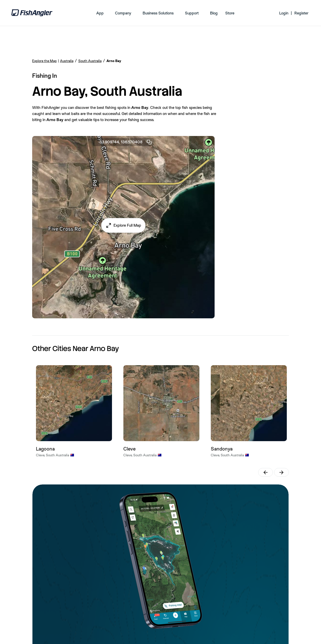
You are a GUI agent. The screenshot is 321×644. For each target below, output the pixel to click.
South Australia (90, 61)
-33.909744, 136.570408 (125, 142)
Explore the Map (44, 61)
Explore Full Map (127, 225)
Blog (214, 13)
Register (301, 13)
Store (230, 13)
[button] (123, 225)
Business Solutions (158, 13)
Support (192, 13)
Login (284, 13)
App (100, 13)
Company (123, 13)
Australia (67, 61)
